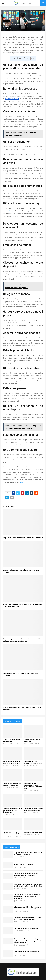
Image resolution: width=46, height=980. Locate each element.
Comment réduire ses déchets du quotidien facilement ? (33, 810)
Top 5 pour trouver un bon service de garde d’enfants (12, 762)
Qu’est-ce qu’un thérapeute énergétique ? (12, 741)
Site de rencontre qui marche (33, 832)
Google (12, 211)
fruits (21, 482)
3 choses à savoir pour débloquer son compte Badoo (13, 833)
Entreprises (6, 21)
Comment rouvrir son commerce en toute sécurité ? (33, 762)
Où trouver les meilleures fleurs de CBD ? (27, 928)
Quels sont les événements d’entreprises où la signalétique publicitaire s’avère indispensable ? (28, 897)
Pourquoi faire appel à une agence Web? (32, 741)
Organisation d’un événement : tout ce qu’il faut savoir (23, 538)
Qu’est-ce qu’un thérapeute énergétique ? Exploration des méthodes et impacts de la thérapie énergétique (28, 941)
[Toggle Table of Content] (31, 58)
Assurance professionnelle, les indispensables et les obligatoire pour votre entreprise (22, 640)
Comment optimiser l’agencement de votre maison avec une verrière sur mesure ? (33, 786)
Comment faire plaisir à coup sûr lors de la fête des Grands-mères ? (12, 810)
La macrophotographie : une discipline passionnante (12, 784)
